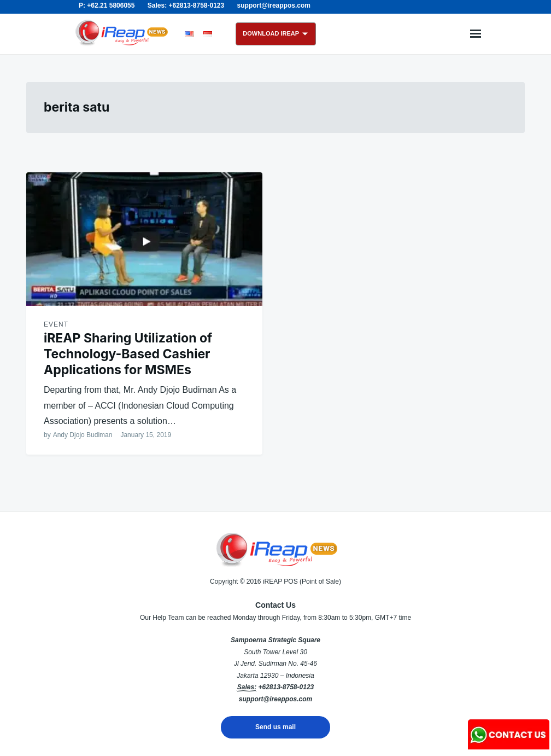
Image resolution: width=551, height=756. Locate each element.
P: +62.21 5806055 (107, 5)
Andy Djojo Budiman (83, 435)
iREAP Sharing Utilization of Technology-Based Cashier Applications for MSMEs (128, 354)
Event (56, 324)
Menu (476, 34)
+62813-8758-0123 (286, 687)
